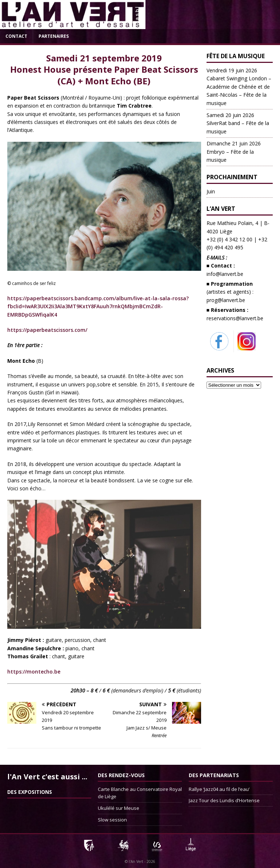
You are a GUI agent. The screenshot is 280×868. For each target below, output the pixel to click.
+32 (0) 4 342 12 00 (229, 239)
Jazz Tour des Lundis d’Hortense (224, 800)
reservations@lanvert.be (235, 318)
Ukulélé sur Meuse (119, 808)
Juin (211, 191)
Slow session (112, 820)
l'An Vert (136, 861)
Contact (16, 36)
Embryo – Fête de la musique (234, 152)
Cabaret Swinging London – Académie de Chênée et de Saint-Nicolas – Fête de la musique (239, 87)
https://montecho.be (34, 672)
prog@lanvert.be (226, 300)
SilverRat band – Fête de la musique (238, 123)
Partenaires (54, 36)
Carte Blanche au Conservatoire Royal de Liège (140, 793)
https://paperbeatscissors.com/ (47, 330)
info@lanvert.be (225, 274)
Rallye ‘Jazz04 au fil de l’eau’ (219, 789)
